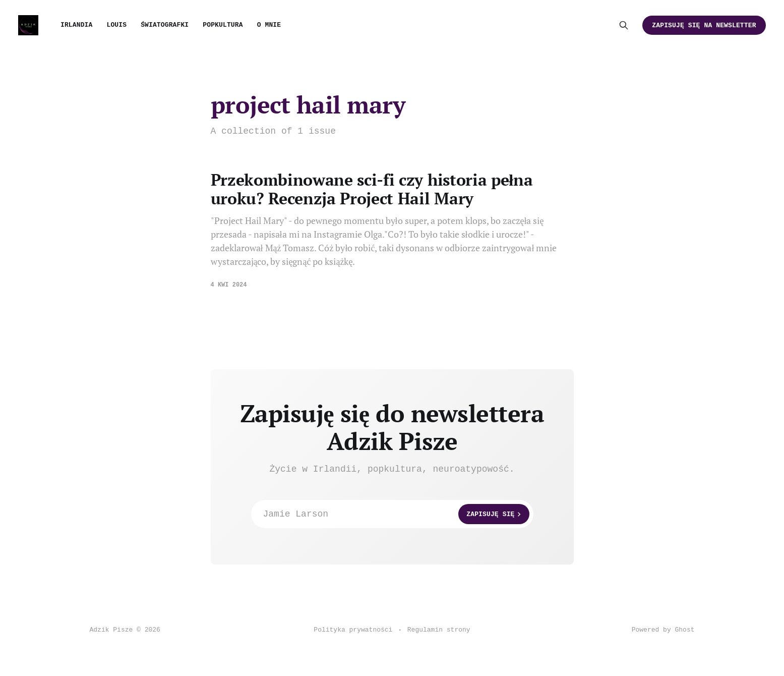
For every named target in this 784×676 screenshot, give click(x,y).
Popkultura (223, 25)
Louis (116, 25)
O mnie (269, 25)
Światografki (165, 25)
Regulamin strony (439, 630)
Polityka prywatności (353, 630)
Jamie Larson (396, 514)
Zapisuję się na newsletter (704, 25)
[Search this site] (624, 25)
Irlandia (76, 25)
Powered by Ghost (663, 630)
